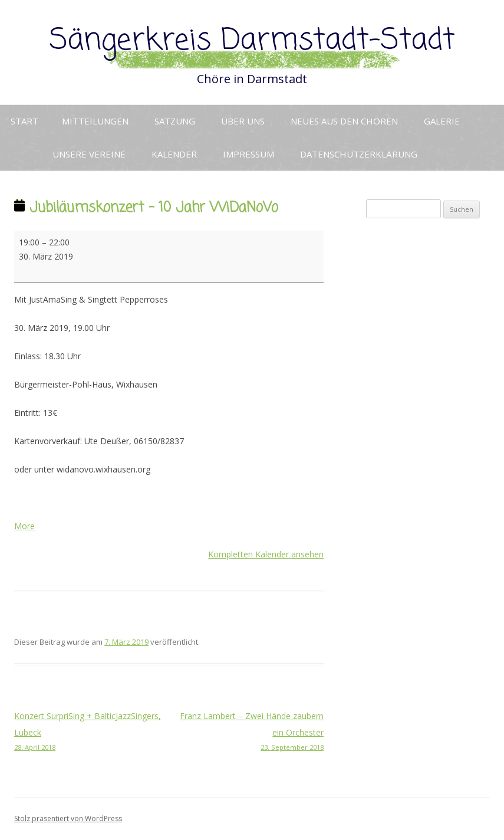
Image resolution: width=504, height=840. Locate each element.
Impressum (248, 154)
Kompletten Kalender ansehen (266, 554)
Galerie (442, 121)
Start (24, 121)
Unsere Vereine (89, 154)
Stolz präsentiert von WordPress (68, 818)
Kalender (174, 154)
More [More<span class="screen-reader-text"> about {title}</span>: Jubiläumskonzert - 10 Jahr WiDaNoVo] (24, 526)
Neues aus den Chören (344, 121)
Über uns (243, 121)
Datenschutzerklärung (359, 154)
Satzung (175, 121)
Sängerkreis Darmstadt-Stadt (252, 41)
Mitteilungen (95, 121)
